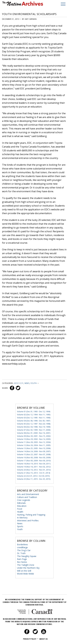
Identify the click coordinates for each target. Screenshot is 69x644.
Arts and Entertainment (28, 494)
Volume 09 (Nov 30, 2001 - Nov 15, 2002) (34, 436)
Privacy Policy (31, 639)
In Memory (22, 518)
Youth (34, 383)
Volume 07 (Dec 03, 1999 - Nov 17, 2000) (34, 430)
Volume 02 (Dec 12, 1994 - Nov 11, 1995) (34, 415)
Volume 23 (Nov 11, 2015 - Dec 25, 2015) (34, 479)
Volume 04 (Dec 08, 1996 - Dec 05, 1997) (34, 421)
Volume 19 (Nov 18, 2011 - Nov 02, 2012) (34, 467)
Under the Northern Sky (28, 568)
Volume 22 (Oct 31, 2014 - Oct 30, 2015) (33, 476)
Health (20, 512)
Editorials (21, 503)
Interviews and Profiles (28, 521)
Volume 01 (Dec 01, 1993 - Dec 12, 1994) (34, 412)
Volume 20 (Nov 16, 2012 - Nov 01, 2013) (34, 470)
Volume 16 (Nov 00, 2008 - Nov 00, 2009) (34, 458)
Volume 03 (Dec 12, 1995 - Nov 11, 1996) (34, 418)
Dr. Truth (21, 553)
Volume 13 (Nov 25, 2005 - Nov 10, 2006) (34, 448)
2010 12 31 (19, 383)
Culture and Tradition (27, 497)
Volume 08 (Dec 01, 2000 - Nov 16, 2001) (34, 433)
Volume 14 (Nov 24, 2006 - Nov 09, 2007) (34, 451)
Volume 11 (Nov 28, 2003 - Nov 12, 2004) (34, 442)
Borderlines (22, 544)
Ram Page (22, 559)
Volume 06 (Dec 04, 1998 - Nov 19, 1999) (34, 427)
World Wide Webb (25, 574)
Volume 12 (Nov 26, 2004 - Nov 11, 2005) (34, 445)
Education (22, 506)
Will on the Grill (24, 571)
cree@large (22, 547)
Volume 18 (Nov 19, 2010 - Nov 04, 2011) (34, 464)
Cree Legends (24, 500)
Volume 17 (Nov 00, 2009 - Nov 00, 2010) (34, 461)
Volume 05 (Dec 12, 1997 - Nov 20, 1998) (34, 424)
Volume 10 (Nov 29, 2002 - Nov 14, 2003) (34, 439)
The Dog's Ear (24, 550)
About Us (44, 639)
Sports (20, 526)
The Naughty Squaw (27, 556)
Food (20, 509)
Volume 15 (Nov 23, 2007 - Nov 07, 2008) (34, 454)
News (27, 383)
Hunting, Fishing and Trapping (31, 515)
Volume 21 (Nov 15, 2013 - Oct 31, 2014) (34, 473)
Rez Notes (22, 562)
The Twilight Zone (26, 565)
